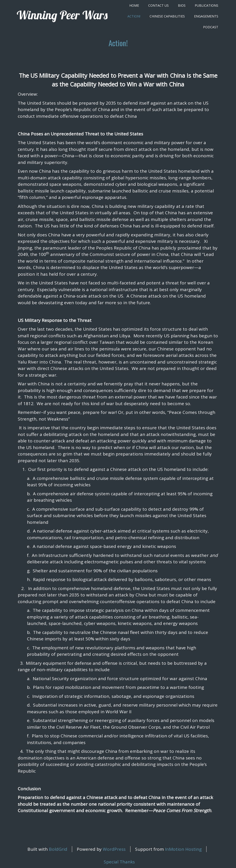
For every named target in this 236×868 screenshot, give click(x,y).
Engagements (206, 16)
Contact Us (158, 5)
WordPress (114, 849)
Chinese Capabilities (167, 16)
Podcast (211, 27)
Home (134, 5)
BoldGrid (58, 849)
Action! (134, 16)
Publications (206, 5)
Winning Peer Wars (62, 15)
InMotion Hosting (183, 849)
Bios (182, 5)
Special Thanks (119, 862)
